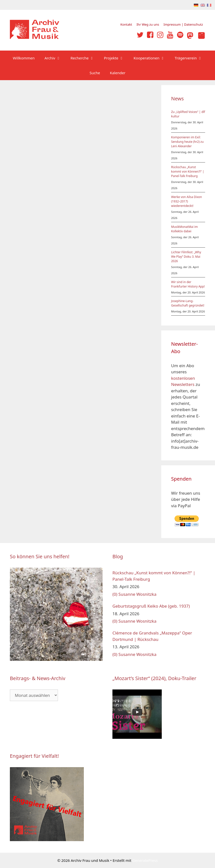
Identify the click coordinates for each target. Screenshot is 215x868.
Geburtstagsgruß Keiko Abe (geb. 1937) (151, 606)
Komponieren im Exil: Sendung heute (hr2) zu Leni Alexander (187, 142)
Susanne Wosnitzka (137, 594)
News (177, 99)
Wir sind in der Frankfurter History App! (188, 284)
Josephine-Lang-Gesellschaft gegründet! (188, 303)
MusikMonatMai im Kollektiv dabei (184, 229)
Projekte (116, 58)
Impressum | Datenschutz (183, 24)
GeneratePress (145, 860)
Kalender (118, 73)
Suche (95, 73)
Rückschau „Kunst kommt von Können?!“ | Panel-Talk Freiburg (188, 172)
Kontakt (126, 24)
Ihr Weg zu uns (148, 24)
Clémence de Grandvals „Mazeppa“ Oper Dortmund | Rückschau (152, 636)
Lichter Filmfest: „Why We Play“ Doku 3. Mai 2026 (186, 257)
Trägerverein (191, 58)
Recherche (85, 58)
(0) (115, 594)
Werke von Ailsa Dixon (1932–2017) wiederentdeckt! (187, 201)
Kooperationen (152, 58)
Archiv (55, 58)
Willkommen (24, 58)
